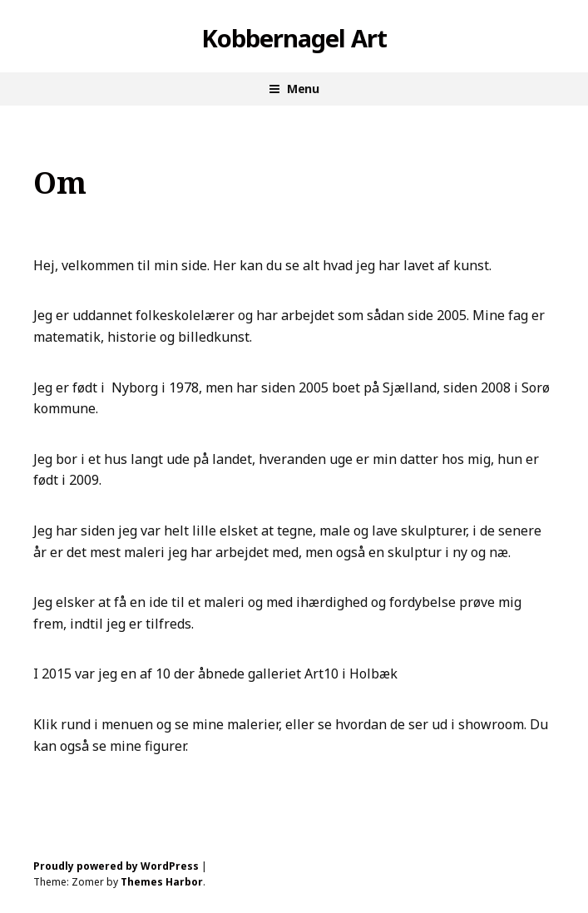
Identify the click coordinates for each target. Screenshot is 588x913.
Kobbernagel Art (294, 38)
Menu (303, 89)
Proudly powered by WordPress (116, 866)
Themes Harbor (162, 882)
